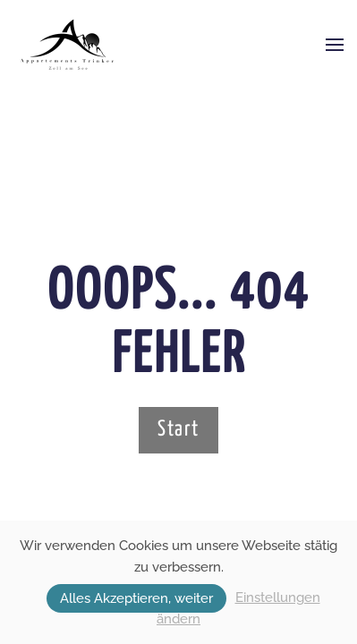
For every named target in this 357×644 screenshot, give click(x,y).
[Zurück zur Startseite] (68, 45)
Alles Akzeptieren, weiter (136, 598)
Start (178, 430)
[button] (335, 45)
